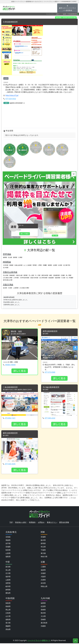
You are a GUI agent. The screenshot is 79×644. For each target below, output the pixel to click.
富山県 (8, 571)
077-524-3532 (11, 99)
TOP (11, 523)
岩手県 (8, 544)
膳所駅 (15, 257)
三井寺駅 (16, 278)
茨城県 (43, 538)
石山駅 (10, 257)
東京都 (43, 554)
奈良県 (43, 584)
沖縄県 (43, 627)
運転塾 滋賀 (17, 332)
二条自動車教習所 (11, 388)
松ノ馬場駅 (70, 278)
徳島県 (8, 620)
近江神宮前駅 (43, 278)
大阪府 (43, 577)
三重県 (43, 567)
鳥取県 (8, 604)
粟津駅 (26, 275)
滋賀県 (65, 14)
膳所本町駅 (45, 275)
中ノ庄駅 (38, 275)
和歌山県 (44, 587)
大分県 (43, 617)
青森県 (8, 541)
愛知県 (8, 594)
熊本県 (43, 614)
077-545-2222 (50, 419)
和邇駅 (45, 265)
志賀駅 (55, 265)
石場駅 (63, 275)
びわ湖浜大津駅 (8, 278)
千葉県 (43, 551)
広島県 (8, 614)
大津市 (6, 78)
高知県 (8, 630)
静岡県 (8, 590)
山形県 (8, 554)
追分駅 (5, 288)
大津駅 (20, 257)
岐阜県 (8, 587)
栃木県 (43, 541)
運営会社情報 (64, 523)
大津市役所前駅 (25, 278)
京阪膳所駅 (56, 275)
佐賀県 (43, 607)
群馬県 (43, 544)
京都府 (43, 574)
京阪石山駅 (19, 275)
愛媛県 (8, 627)
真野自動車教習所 (51, 331)
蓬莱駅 (50, 265)
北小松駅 (6, 268)
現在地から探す (21, 523)
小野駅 (40, 265)
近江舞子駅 (67, 265)
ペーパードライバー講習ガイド (54, 14)
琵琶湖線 (7, 254)
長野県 (8, 584)
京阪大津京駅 (34, 278)
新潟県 (8, 567)
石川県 (8, 574)
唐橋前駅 (12, 275)
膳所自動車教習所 (11, 434)
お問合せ (41, 523)
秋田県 (8, 551)
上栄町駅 (16, 288)
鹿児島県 (44, 623)
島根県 (8, 607)
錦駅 (51, 275)
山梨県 (8, 581)
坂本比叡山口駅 (8, 280)
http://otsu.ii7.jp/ (12, 95)
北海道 (8, 538)
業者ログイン (52, 523)
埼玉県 (43, 547)
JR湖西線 (7, 262)
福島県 (8, 557)
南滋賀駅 (51, 278)
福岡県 (43, 604)
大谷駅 (10, 288)
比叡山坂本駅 (19, 265)
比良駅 (60, 265)
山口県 (8, 617)
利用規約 (32, 523)
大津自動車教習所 (11, 22)
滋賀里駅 (58, 278)
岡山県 (8, 610)
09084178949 (10, 365)
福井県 (8, 577)
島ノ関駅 (69, 275)
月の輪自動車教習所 (52, 388)
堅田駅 (35, 265)
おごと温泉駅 (28, 265)
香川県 (8, 623)
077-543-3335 (10, 465)
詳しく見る (20, 371)
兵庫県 (43, 581)
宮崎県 (43, 620)
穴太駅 (63, 278)
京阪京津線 (8, 285)
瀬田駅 (5, 257)
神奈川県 (44, 557)
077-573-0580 (50, 372)
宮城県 (8, 547)
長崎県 (43, 610)
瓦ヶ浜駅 (31, 275)
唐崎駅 (11, 265)
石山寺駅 (6, 275)
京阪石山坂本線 (10, 272)
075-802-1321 (10, 419)
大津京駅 (6, 265)
